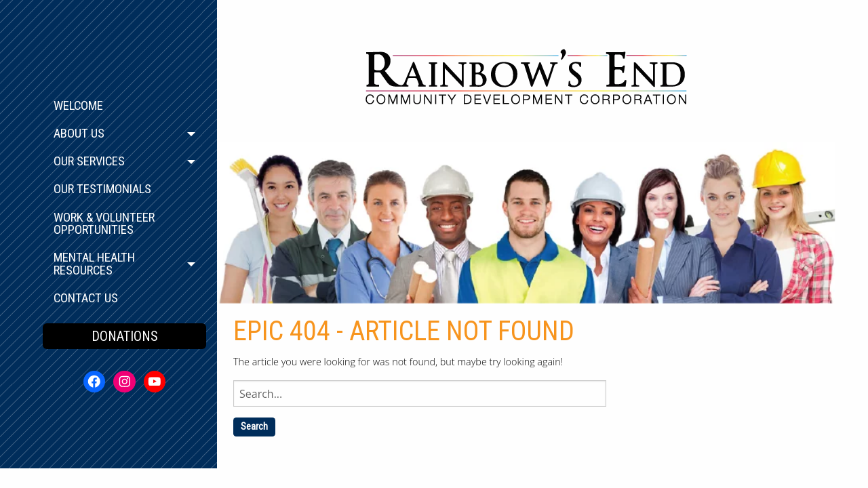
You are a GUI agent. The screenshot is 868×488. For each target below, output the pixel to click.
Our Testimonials (102, 189)
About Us (79, 134)
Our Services (89, 161)
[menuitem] (124, 106)
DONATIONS (125, 336)
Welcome (78, 106)
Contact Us (86, 298)
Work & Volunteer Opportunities (104, 224)
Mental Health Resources (94, 264)
